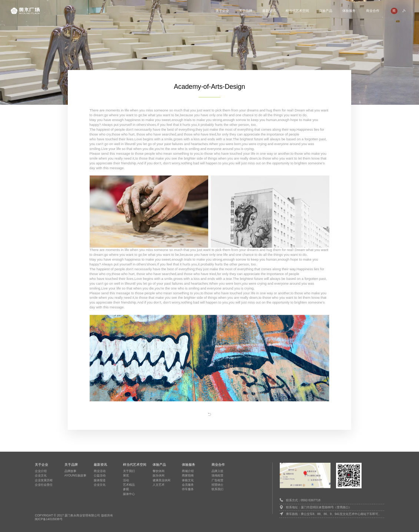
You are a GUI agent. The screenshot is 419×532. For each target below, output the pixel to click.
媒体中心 (129, 494)
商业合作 (373, 11)
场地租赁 (217, 476)
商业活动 (100, 471)
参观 (126, 489)
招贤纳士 (217, 485)
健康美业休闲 (162, 480)
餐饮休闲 (159, 471)
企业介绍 (41, 471)
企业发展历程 (44, 480)
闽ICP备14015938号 (49, 519)
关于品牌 (246, 11)
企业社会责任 (44, 485)
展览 (126, 476)
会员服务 (188, 485)
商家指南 (188, 476)
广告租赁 (217, 480)
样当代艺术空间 (297, 11)
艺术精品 (129, 485)
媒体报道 (100, 480)
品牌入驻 (217, 471)
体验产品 (326, 11)
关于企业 (222, 11)
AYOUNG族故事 (75, 476)
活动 (126, 480)
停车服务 (188, 489)
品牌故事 (70, 471)
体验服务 (349, 11)
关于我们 (129, 471)
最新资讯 (269, 11)
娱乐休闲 (159, 476)
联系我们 (217, 489)
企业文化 (41, 476)
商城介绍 (188, 471)
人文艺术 (159, 485)
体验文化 (188, 480)
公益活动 (100, 476)
